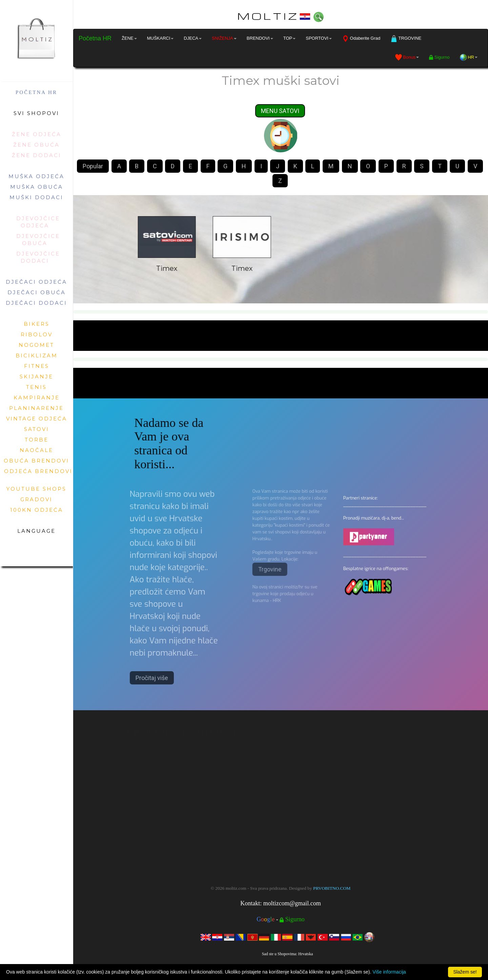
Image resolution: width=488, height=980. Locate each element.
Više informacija (389, 972)
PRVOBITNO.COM (332, 888)
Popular (93, 166)
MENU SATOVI (280, 111)
